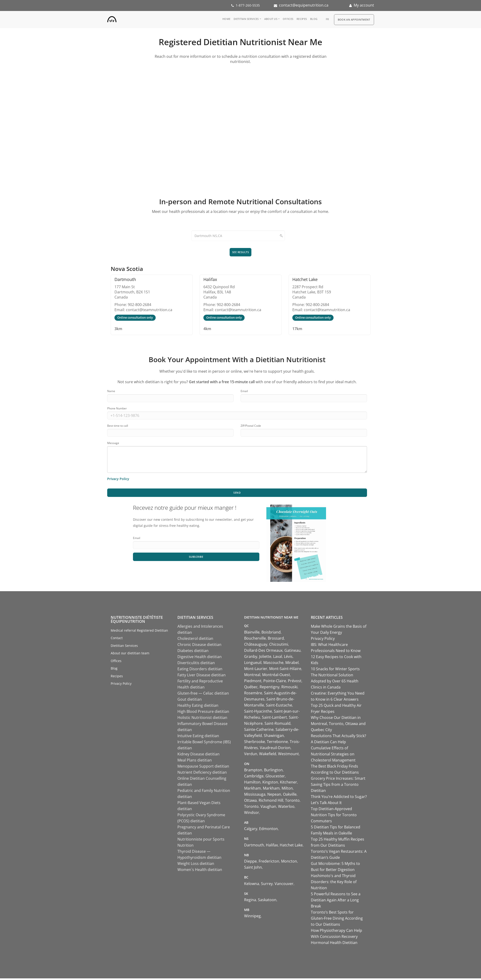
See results (241, 252)
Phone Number (117, 409)
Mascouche (273, 664)
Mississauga (255, 796)
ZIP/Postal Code (251, 426)
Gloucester (275, 778)
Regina (250, 901)
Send (237, 494)
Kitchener (288, 784)
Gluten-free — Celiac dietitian (203, 695)
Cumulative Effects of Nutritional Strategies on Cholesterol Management (333, 756)
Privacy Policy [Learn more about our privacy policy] (118, 479)
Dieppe (250, 863)
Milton (287, 790)
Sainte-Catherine (259, 731)
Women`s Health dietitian (200, 871)
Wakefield (268, 755)
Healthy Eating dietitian (198, 707)
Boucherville (255, 640)
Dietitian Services (246, 19)
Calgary (251, 830)
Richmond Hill (271, 802)
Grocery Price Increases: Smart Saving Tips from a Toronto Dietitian (338, 786)
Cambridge (254, 778)
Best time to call (118, 426)
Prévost (295, 682)
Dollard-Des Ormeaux (263, 652)
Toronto (292, 802)
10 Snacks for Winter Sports (335, 670)
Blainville (252, 634)
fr (327, 19)
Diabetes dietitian (193, 652)
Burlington (273, 772)
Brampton (253, 772)
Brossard (276, 640)
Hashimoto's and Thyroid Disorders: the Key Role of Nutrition (334, 883)
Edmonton (268, 830)
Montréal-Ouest (276, 676)
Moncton (289, 863)
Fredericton (269, 863)
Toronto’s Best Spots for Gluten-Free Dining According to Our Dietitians (337, 920)
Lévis (288, 658)
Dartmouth (254, 846)
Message (113, 444)
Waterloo (286, 808)
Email (244, 392)
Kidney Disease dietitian (198, 756)
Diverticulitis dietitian (196, 664)
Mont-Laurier (256, 670)
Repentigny (270, 688)
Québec (251, 688)
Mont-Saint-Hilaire (285, 670)
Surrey (267, 885)
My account (364, 5)
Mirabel (292, 664)
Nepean (274, 796)
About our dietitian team (130, 655)
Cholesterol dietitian (195, 640)
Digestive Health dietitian (200, 658)
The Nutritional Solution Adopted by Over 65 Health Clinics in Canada (335, 683)
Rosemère (253, 694)
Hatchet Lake (291, 846)
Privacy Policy (121, 685)
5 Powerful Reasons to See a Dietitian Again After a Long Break (336, 902)
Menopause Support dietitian (203, 768)
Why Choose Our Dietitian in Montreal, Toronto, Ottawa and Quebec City (338, 725)
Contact (117, 639)
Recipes (302, 19)
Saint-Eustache (279, 707)
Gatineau (292, 652)
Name (111, 392)
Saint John (253, 869)
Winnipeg (252, 918)
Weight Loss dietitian (196, 865)
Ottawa (250, 802)
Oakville (290, 796)
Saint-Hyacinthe (258, 713)
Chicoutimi (279, 646)
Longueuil (253, 664)
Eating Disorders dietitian (200, 670)
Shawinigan (274, 737)
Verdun (251, 755)
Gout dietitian (190, 701)
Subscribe (196, 559)
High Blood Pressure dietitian (203, 713)
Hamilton (252, 784)
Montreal (252, 676)
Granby (251, 658)
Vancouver (284, 885)
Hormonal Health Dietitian (334, 944)
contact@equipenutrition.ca (304, 5)
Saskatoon (267, 901)
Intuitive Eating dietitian (198, 737)
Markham (253, 790)
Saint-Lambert (274, 719)
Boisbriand (271, 634)
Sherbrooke (255, 743)
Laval (278, 658)
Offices (288, 19)
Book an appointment (354, 20)
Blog (314, 19)
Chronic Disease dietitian (199, 646)
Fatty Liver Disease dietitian (202, 677)
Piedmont (253, 682)
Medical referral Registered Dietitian (139, 632)
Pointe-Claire (275, 682)
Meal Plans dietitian (195, 762)
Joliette (265, 658)
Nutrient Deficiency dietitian (202, 774)
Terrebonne (277, 743)
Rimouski (289, 688)
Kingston (270, 784)
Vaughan (268, 808)
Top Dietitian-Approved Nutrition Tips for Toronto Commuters (334, 816)
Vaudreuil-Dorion (275, 749)
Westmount (288, 755)
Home (226, 19)
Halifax (272, 846)
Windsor (252, 814)
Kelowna (252, 885)
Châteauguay (256, 646)
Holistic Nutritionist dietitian (202, 719)
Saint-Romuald (277, 725)
